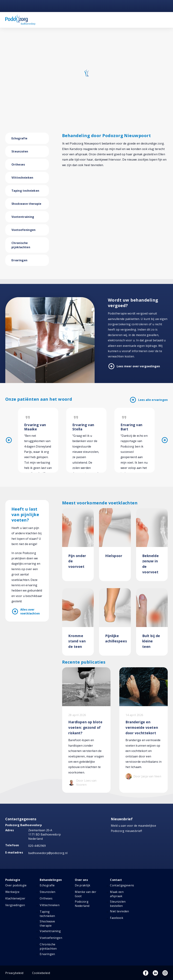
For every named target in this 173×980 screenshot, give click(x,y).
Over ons (81, 875)
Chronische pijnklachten (21, 245)
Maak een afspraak (117, 889)
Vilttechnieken (22, 178)
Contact (116, 875)
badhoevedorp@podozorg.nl (48, 848)
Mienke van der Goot (85, 889)
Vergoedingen (15, 900)
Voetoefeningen (23, 230)
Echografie (19, 138)
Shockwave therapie (26, 204)
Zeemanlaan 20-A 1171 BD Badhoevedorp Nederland (44, 830)
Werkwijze (12, 887)
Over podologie (16, 881)
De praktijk (83, 881)
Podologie (13, 875)
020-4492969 (37, 841)
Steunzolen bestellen (118, 899)
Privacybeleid (14, 968)
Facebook (117, 913)
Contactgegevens (122, 881)
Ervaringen (19, 260)
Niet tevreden (119, 907)
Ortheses (18, 164)
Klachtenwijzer (15, 894)
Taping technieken (25, 191)
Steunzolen (20, 151)
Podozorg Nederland (82, 899)
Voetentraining (23, 217)
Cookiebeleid (41, 968)
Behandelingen (51, 875)
